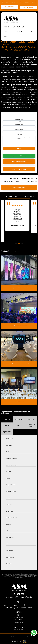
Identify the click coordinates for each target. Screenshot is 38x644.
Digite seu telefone (19, 130)
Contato (20, 31)
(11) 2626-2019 (9, 605)
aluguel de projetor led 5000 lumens (30, 42)
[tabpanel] (18, 215)
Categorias (13, 42)
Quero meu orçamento (19, 188)
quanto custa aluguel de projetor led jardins (5, 44)
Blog (30, 31)
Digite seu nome (19, 120)
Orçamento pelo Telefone (19, 162)
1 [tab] (16, 244)
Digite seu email (19, 125)
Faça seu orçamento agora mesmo (10, 7)
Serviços (8, 31)
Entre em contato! (28, 7)
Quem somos (19, 27)
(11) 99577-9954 (19, 605)
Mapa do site (19, 630)
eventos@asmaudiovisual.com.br (19, 608)
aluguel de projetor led (21, 42)
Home (7, 27)
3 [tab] (22, 244)
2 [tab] (19, 244)
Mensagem (19, 135)
